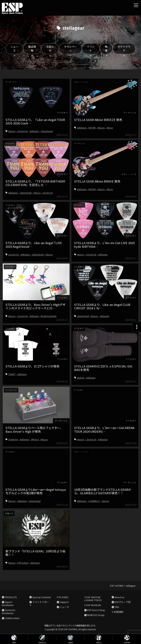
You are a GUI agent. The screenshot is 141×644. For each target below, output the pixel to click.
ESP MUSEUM (94, 605)
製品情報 (32, 48)
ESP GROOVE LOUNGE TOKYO (93, 599)
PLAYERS (64, 597)
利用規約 (119, 612)
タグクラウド (124, 48)
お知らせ (50, 48)
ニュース (14, 48)
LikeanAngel (47, 131)
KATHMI (92, 128)
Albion (110, 128)
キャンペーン (70, 48)
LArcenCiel (22, 131)
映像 (106, 48)
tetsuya (12, 131)
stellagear (34, 131)
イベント (91, 48)
